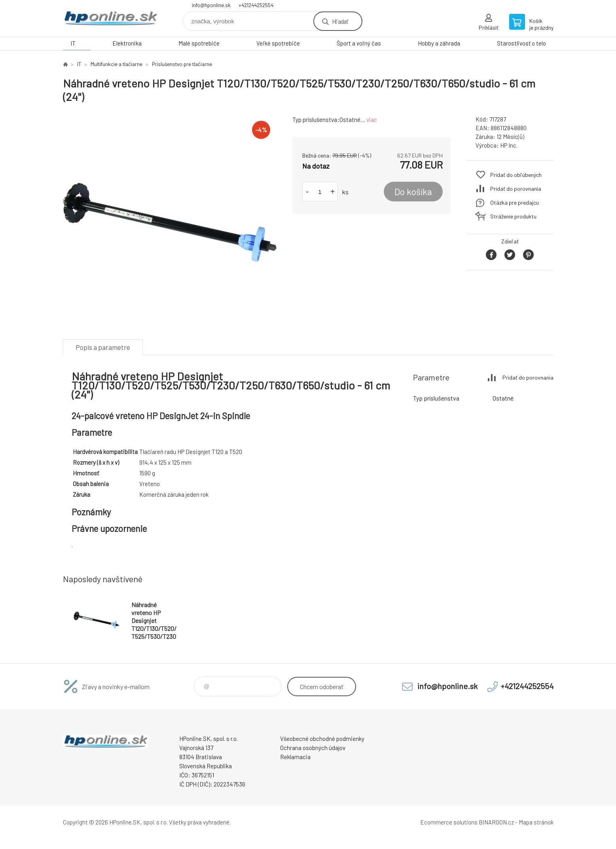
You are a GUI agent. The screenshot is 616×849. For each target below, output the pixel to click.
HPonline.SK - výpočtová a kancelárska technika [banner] (110, 18)
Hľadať (340, 21)
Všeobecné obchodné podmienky (322, 739)
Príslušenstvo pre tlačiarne (182, 64)
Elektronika (127, 43)
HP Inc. (509, 145)
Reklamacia (295, 757)
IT (73, 43)
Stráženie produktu (513, 216)
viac (372, 120)
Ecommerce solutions (449, 822)
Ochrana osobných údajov (313, 748)
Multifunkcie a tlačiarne (117, 64)
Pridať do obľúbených (516, 175)
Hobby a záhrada (439, 43)
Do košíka (413, 192)
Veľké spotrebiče (278, 43)
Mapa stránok (536, 822)
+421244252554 (256, 5)
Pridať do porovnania (516, 189)
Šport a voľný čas (359, 43)
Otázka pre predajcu (515, 202)
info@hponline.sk (211, 5)
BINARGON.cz (496, 822)
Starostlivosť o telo (521, 43)
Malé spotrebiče (199, 43)
